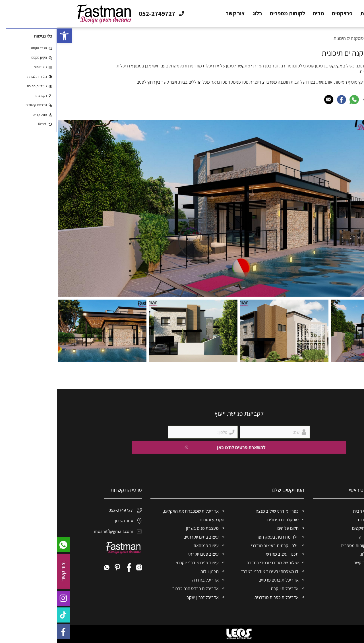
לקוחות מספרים (231, 14)
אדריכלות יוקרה (228, 588)
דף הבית (334, 14)
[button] (7, 36)
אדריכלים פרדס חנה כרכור (139, 588)
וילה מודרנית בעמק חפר (221, 537)
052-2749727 (68, 510)
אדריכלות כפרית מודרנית (220, 597)
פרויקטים (285, 14)
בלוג (200, 14)
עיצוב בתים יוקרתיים (144, 537)
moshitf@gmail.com (66, 531)
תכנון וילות (153, 571)
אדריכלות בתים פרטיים (222, 580)
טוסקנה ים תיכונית (226, 520)
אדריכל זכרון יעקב (146, 597)
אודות (310, 14)
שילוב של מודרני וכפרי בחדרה (216, 562)
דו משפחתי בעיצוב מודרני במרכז (213, 571)
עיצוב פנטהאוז (149, 545)
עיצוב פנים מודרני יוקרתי (140, 562)
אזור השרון (72, 521)
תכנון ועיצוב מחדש (226, 554)
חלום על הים (231, 528)
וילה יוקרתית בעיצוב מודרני (218, 545)
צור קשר (178, 14)
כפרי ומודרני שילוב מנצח (220, 511)
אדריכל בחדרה (149, 580)
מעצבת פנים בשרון (145, 528)
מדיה (262, 14)
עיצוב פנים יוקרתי (147, 554)
